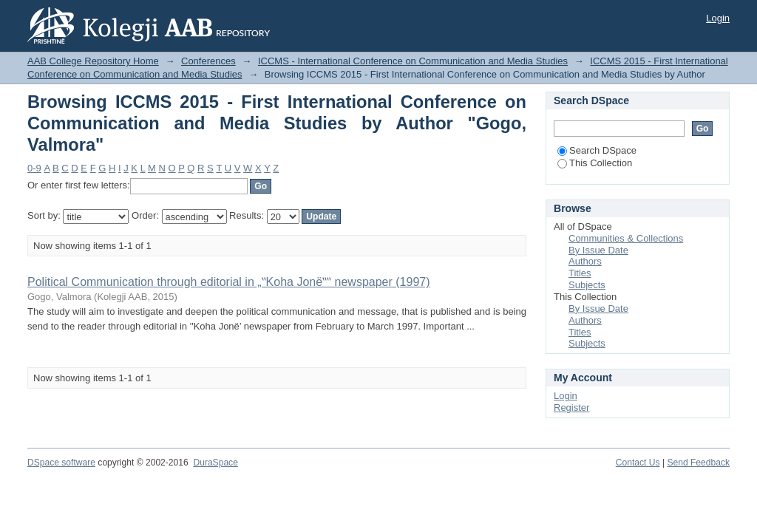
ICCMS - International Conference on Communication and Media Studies (413, 61)
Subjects (587, 285)
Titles (580, 273)
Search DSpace (597, 150)
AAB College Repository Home (93, 61)
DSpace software (61, 463)
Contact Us (638, 463)
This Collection (595, 163)
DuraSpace (215, 463)
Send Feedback (698, 463)
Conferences (208, 61)
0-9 (34, 168)
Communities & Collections (626, 238)
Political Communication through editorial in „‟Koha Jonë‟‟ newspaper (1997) (229, 282)
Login (718, 18)
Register (571, 407)
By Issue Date (598, 250)
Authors (585, 261)
